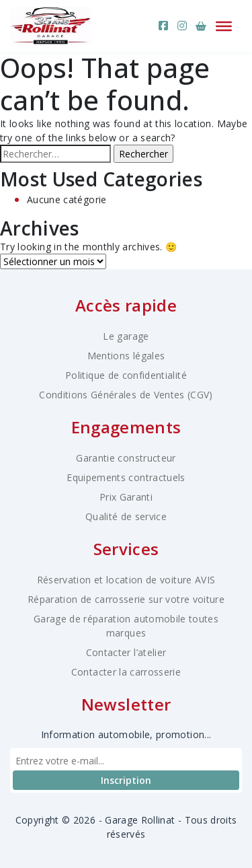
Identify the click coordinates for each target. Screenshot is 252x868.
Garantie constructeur (126, 458)
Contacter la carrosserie (126, 672)
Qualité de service (126, 516)
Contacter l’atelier (126, 652)
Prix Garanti (126, 497)
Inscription (126, 780)
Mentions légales (126, 356)
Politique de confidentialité (126, 375)
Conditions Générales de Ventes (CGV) (126, 395)
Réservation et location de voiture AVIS (126, 580)
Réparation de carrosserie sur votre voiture (126, 599)
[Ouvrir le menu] (224, 26)
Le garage (126, 336)
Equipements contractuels (126, 477)
